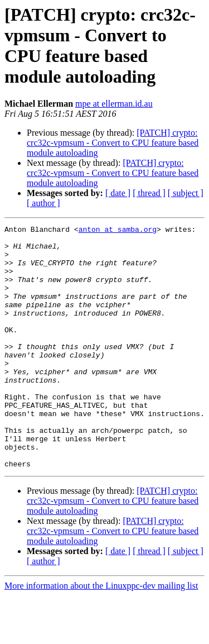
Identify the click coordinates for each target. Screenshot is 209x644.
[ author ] (43, 203)
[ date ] (118, 193)
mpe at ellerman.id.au (114, 104)
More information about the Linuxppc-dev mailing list (101, 634)
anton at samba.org (118, 231)
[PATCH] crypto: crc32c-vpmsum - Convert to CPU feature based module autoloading (113, 143)
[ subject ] (186, 193)
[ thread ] (149, 193)
